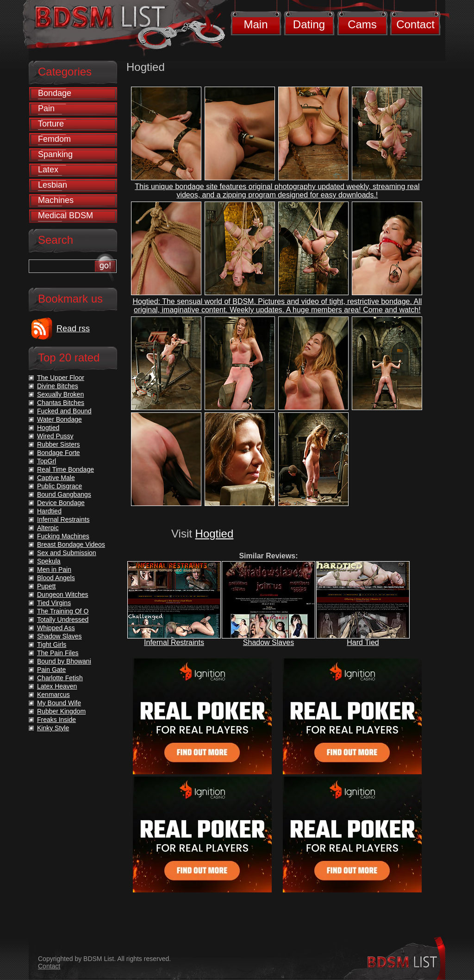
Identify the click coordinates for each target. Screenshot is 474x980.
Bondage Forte (59, 453)
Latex (48, 170)
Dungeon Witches (63, 594)
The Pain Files (58, 653)
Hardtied (49, 511)
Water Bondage (59, 419)
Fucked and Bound (64, 411)
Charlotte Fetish (60, 678)
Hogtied (215, 534)
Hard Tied (363, 642)
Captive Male (56, 478)
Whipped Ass (56, 628)
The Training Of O (63, 611)
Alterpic (48, 528)
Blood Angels (56, 578)
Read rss (73, 329)
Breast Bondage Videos (71, 544)
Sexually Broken (60, 394)
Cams (362, 24)
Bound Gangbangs (64, 494)
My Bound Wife (59, 703)
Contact (415, 24)
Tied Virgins (54, 603)
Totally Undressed (63, 620)
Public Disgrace (59, 486)
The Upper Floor (61, 378)
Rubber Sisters (59, 444)
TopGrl (47, 461)
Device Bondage (61, 503)
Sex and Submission (67, 553)
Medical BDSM (65, 215)
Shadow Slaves (268, 642)
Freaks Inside (56, 720)
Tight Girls (52, 645)
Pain (46, 108)
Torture (51, 124)
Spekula (49, 561)
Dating (309, 24)
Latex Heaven (57, 686)
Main (256, 24)
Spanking (55, 154)
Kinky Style (53, 728)
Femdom (54, 139)
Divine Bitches (58, 386)
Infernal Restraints (174, 642)
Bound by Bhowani (64, 661)
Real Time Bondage (65, 469)
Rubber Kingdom (61, 711)
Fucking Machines (63, 536)
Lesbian (53, 185)
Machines (56, 200)
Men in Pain (54, 569)
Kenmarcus (53, 695)
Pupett (46, 586)
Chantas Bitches (61, 403)
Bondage (55, 93)
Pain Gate (51, 670)
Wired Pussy (55, 436)
